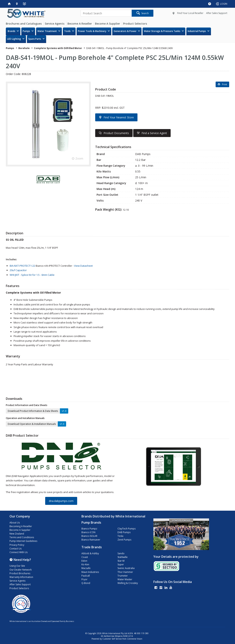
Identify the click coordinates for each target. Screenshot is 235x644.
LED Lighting (14, 39)
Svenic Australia (126, 568)
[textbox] (106, 13)
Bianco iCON (88, 532)
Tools (67, 31)
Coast (85, 557)
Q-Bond (86, 583)
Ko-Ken (85, 564)
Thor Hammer (125, 572)
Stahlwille (123, 557)
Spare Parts (35, 39)
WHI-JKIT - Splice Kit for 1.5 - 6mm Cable (32, 275)
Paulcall (86, 576)
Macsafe (86, 568)
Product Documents (116, 133)
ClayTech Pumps (127, 529)
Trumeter (123, 576)
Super (121, 564)
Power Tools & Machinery (92, 31)
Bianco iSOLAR (89, 536)
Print (225, 84)
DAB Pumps (124, 532)
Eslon (84, 561)
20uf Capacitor (18, 270)
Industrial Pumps (197, 31)
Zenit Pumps (124, 540)
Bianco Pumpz (89, 529)
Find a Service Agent (154, 133)
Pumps (26, 31)
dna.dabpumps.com (61, 501)
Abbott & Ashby (90, 553)
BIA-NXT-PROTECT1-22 (22, 266)
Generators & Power (125, 31)
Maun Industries (90, 572)
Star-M (121, 561)
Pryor (84, 579)
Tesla (120, 536)
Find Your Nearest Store (119, 117)
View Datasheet (83, 266)
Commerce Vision (135, 639)
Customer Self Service (112, 639)
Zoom (79, 158)
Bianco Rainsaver (91, 540)
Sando (121, 553)
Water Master (125, 579)
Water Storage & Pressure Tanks (162, 31)
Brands (12, 31)
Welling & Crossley (128, 583)
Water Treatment (47, 31)
